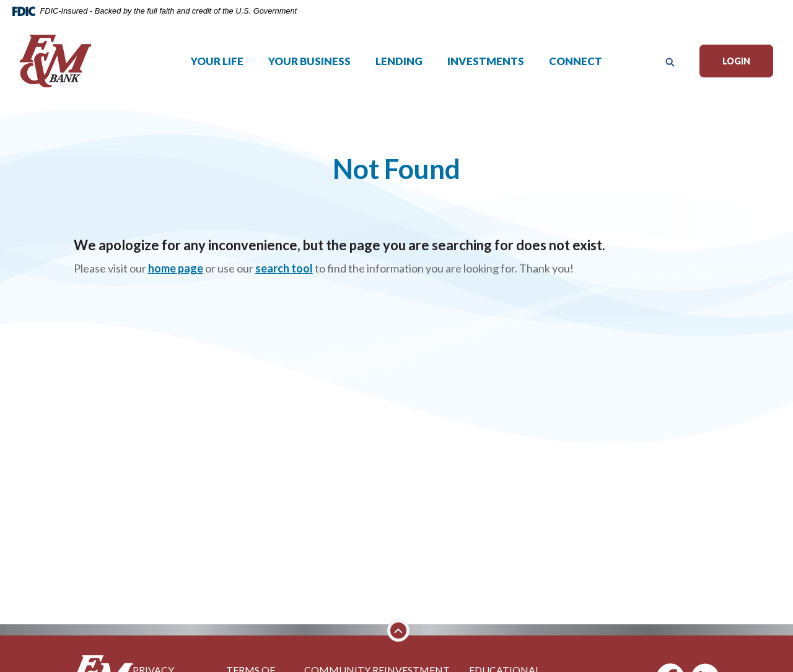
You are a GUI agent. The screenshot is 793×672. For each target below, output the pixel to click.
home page (176, 268)
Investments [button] (486, 67)
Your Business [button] (309, 67)
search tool (284, 268)
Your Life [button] (217, 67)
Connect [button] (576, 67)
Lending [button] (399, 67)
